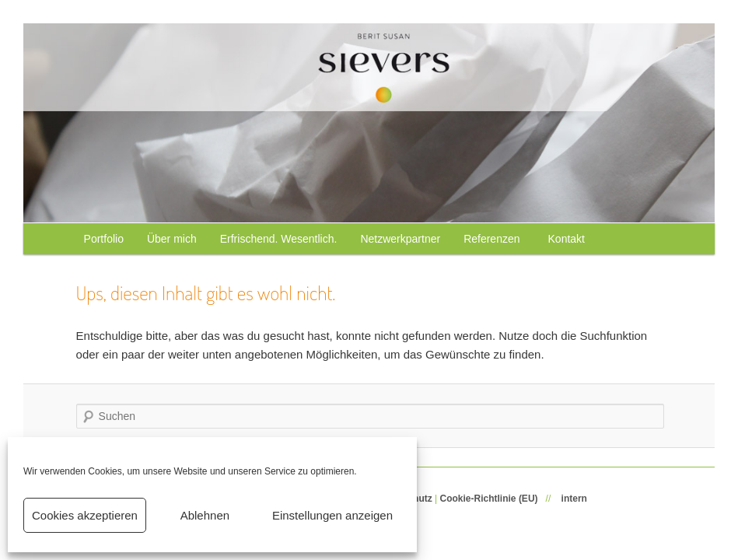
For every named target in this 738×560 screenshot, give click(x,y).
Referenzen (494, 239)
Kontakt (567, 239)
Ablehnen (205, 515)
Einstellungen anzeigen (332, 515)
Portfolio (104, 239)
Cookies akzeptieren (85, 515)
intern (574, 499)
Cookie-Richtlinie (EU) (489, 499)
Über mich (172, 239)
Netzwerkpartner (400, 239)
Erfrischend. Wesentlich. (279, 239)
